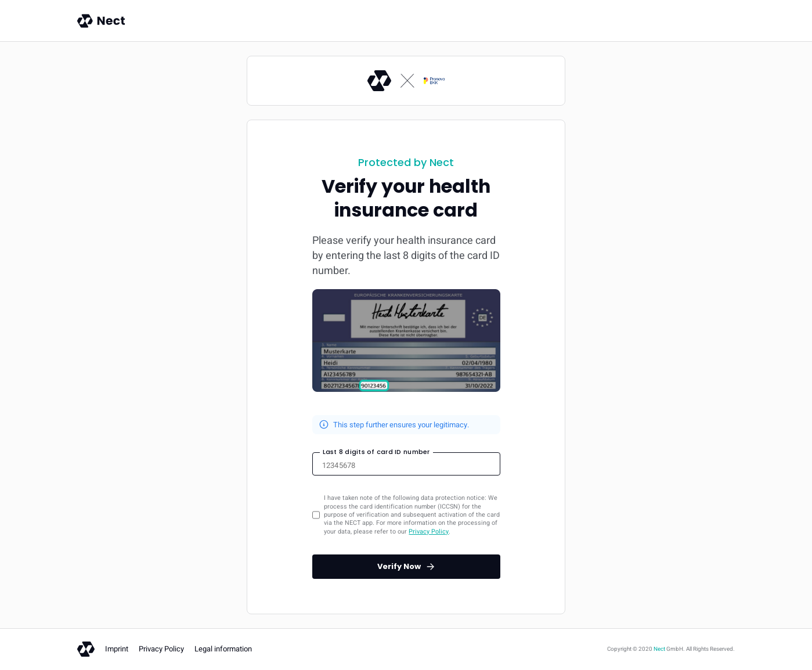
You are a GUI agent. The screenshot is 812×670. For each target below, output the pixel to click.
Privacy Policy (429, 532)
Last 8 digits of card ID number (376, 452)
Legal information (223, 649)
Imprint (117, 649)
